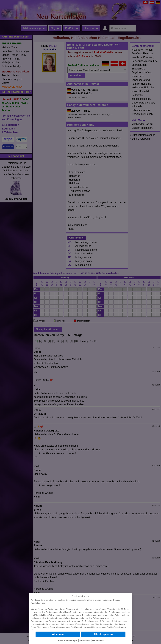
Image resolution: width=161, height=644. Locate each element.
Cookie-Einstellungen (116, 627)
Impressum (85, 641)
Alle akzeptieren (103, 634)
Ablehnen (58, 634)
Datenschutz (98, 641)
